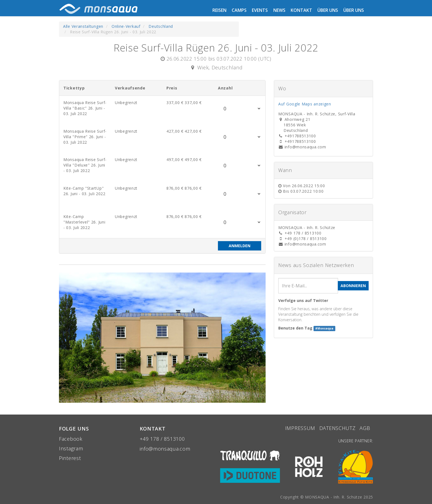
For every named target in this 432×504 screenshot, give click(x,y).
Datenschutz (337, 428)
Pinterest (70, 458)
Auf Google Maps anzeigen (305, 104)
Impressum (300, 428)
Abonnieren (353, 286)
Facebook (71, 439)
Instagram (71, 448)
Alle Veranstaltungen (83, 26)
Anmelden (240, 246)
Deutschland (161, 26)
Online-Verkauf (126, 26)
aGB (366, 428)
